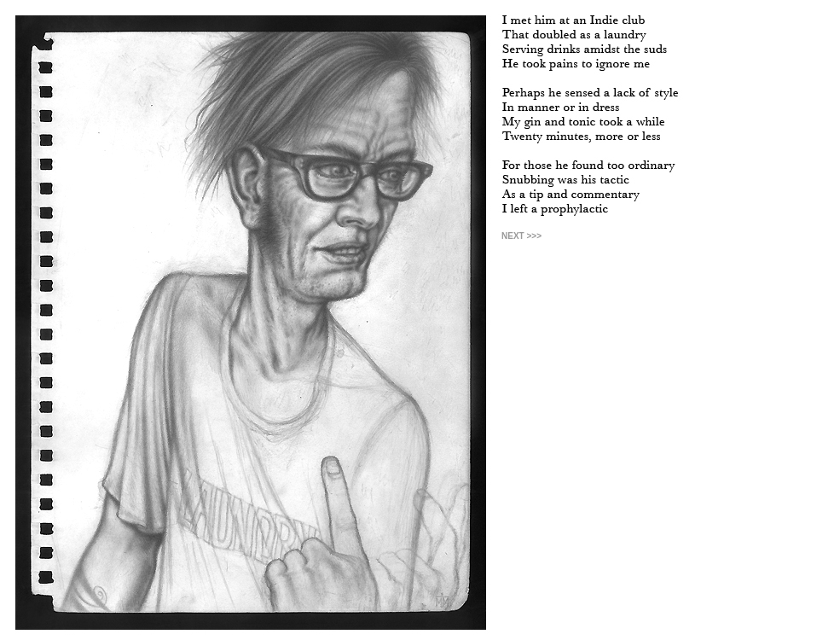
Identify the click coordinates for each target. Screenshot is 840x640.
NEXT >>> (521, 236)
